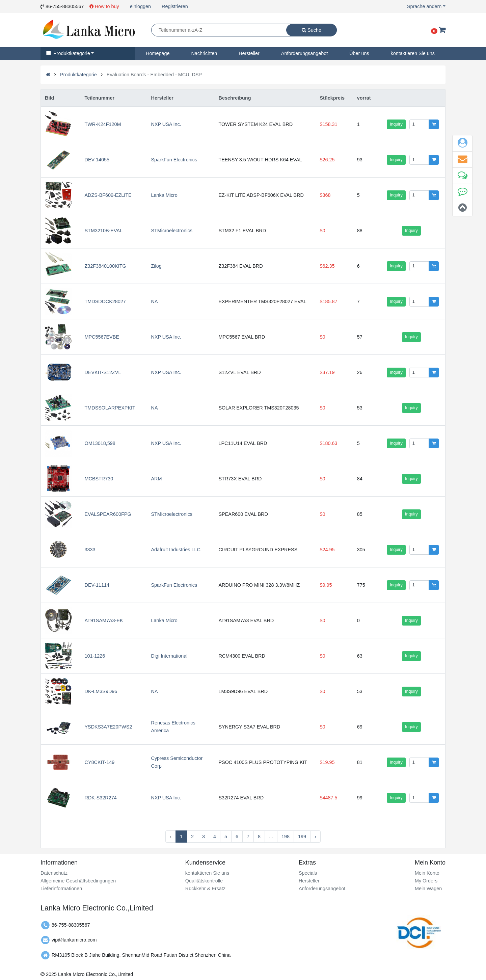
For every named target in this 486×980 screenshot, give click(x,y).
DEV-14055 (97, 160)
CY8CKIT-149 (100, 762)
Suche (312, 30)
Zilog (156, 266)
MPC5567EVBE (102, 337)
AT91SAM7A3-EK (104, 620)
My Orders (426, 881)
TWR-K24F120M (103, 124)
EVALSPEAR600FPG (108, 514)
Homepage (158, 53)
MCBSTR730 (99, 479)
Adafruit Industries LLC (175, 550)
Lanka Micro (164, 195)
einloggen (140, 6)
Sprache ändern (424, 6)
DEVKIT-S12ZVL (103, 372)
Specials (308, 873)
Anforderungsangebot (304, 53)
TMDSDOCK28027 (105, 301)
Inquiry (396, 124)
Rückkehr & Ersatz (205, 889)
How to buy (104, 6)
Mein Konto (427, 873)
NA (154, 301)
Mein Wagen (428, 889)
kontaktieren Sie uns (413, 53)
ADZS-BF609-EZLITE (108, 195)
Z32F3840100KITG (105, 266)
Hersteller (249, 53)
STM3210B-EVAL (104, 231)
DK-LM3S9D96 (101, 691)
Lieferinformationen (61, 889)
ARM (156, 479)
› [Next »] (315, 837)
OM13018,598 (100, 443)
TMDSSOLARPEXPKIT (110, 408)
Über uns (359, 53)
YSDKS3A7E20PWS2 (109, 727)
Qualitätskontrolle (204, 881)
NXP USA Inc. (166, 124)
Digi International (169, 656)
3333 (90, 550)
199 (302, 837)
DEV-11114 (97, 585)
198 (286, 837)
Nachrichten (204, 53)
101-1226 (95, 656)
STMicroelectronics (171, 231)
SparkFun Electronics (174, 160)
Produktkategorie (68, 53)
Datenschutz (54, 873)
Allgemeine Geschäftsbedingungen (78, 881)
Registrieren (175, 6)
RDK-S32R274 (101, 798)
